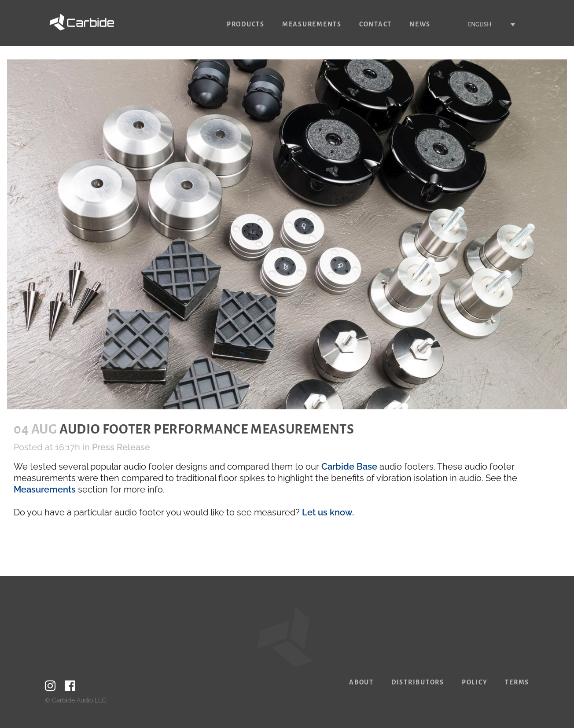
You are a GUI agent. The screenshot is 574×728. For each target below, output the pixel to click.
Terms (517, 682)
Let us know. (328, 512)
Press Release (121, 447)
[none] (486, 24)
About (361, 682)
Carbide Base (349, 467)
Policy (475, 682)
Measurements (45, 489)
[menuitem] (486, 24)
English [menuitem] (480, 24)
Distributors (418, 682)
